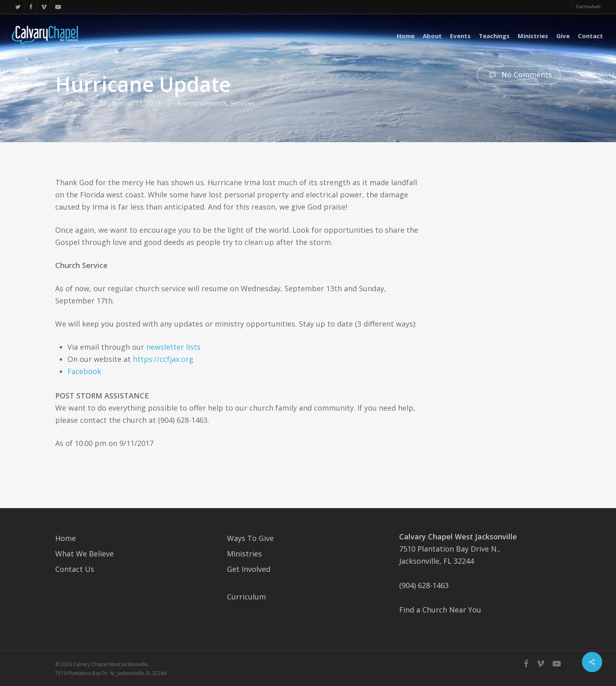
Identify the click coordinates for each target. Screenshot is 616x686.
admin (74, 103)
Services (243, 103)
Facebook (84, 371)
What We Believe (84, 554)
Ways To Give (250, 538)
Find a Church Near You (440, 610)
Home (66, 538)
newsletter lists (173, 347)
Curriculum (246, 597)
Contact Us (75, 569)
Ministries (244, 554)
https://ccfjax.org (163, 359)
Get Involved (249, 569)
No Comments (519, 75)
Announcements (202, 103)
